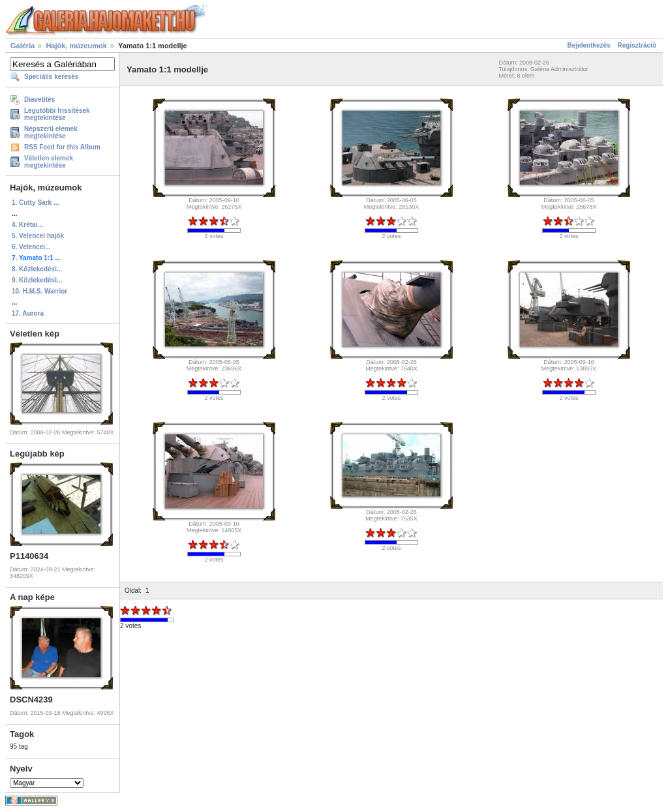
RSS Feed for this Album (62, 147)
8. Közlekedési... (37, 269)
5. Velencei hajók (38, 236)
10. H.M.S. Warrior (39, 291)
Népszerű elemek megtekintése (51, 132)
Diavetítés (39, 99)
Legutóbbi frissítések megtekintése (57, 114)
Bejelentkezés (589, 45)
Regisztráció (637, 45)
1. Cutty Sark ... (35, 203)
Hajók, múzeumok (76, 46)
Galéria (23, 46)
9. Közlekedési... (37, 280)
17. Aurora (28, 313)
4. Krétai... (27, 225)
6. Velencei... (31, 247)
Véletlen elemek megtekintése (49, 162)
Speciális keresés (51, 77)
